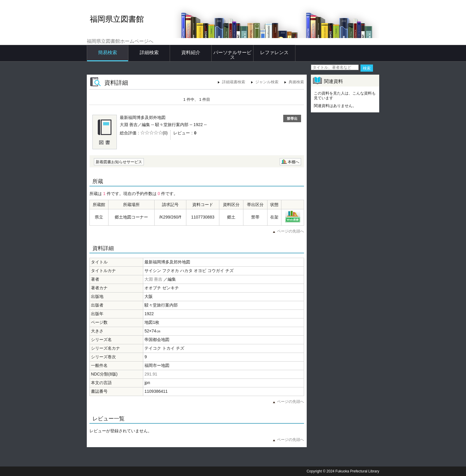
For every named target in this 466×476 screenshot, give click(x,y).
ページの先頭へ (291, 231)
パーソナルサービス (232, 55)
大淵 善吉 (153, 279)
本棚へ (293, 162)
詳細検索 (149, 52)
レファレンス (274, 52)
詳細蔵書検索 (234, 82)
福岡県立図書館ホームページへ (120, 41)
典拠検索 (296, 82)
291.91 (151, 374)
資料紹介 (191, 52)
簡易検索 (108, 52)
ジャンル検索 (267, 82)
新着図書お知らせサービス (119, 162)
